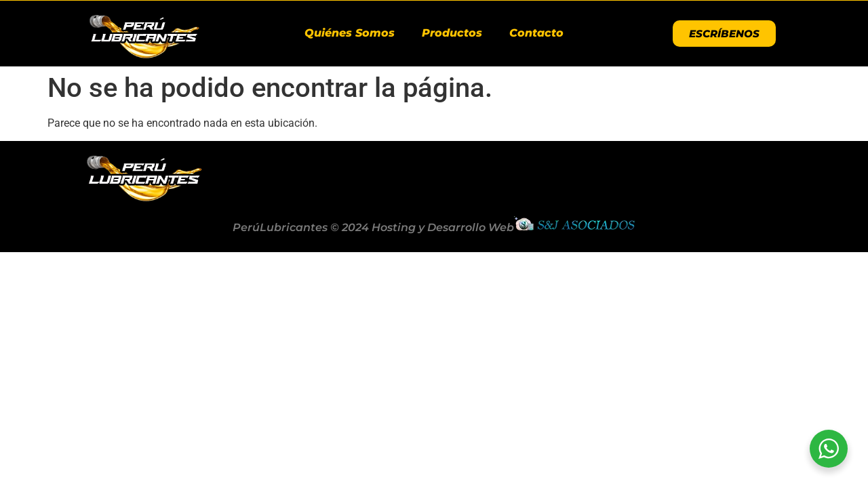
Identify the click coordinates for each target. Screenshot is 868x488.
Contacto (536, 33)
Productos (452, 33)
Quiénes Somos (350, 33)
